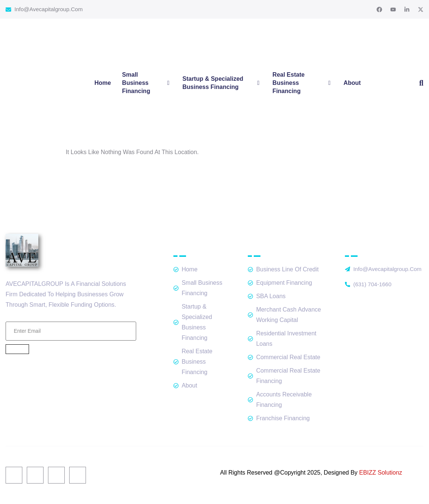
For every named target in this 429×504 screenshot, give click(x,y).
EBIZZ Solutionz (381, 473)
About (352, 83)
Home (103, 83)
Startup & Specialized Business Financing (222, 83)
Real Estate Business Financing (302, 83)
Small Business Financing (147, 83)
